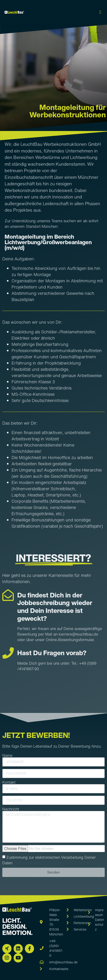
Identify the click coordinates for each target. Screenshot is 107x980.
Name (7, 755)
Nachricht (11, 809)
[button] (100, 12)
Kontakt (9, 782)
